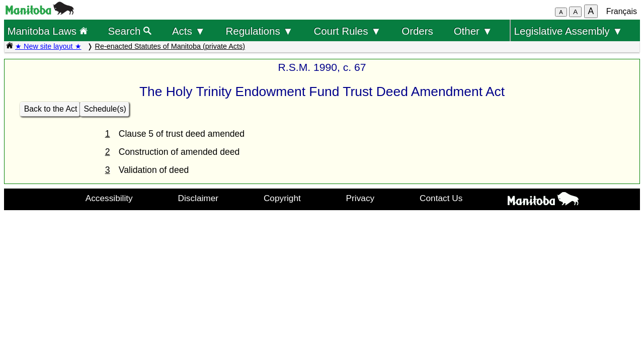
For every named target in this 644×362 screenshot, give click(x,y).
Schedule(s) (105, 109)
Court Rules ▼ (347, 31)
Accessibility (109, 198)
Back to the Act (51, 109)
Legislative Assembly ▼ (569, 31)
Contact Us (441, 198)
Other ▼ (473, 31)
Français (622, 11)
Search (130, 31)
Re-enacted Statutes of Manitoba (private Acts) (170, 46)
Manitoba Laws (47, 31)
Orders (417, 31)
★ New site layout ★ (48, 46)
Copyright (282, 198)
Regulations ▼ (260, 31)
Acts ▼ (189, 31)
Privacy (360, 198)
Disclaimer (198, 198)
